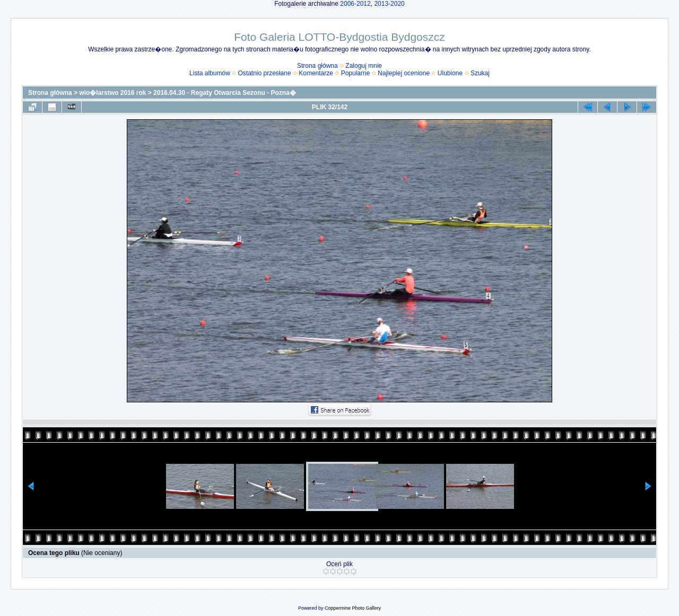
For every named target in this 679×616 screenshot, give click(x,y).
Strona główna (317, 66)
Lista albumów (210, 73)
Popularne (356, 73)
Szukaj (480, 73)
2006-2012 (355, 4)
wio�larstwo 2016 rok (112, 93)
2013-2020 (389, 4)
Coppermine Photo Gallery (353, 608)
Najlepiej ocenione (404, 73)
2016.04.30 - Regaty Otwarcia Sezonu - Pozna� (225, 93)
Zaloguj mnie (364, 66)
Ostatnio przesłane (265, 73)
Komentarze (316, 73)
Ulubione (450, 73)
